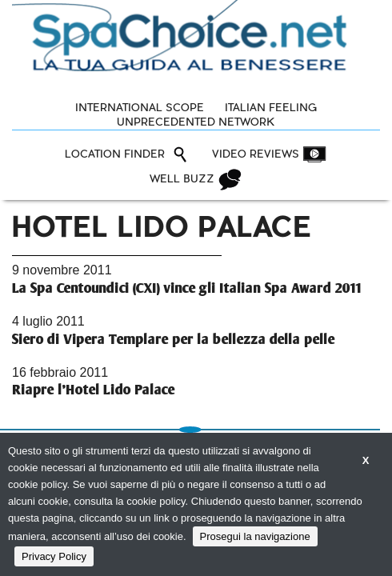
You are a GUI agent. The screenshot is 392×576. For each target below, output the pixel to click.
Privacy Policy (54, 556)
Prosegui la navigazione (255, 536)
